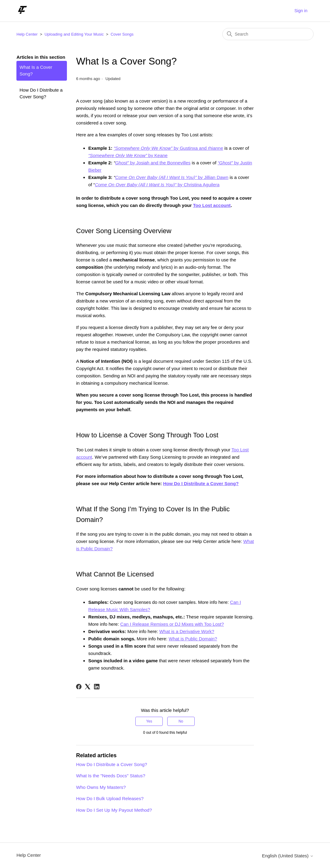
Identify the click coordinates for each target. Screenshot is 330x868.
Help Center (27, 34)
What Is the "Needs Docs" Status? (111, 776)
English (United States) (288, 856)
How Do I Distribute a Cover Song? (41, 93)
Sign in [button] (301, 11)
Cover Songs (122, 34)
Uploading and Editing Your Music (74, 34)
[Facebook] (79, 687)
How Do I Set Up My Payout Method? (114, 810)
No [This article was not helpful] (181, 721)
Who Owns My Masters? (101, 787)
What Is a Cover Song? (36, 71)
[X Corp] (88, 687)
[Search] (268, 34)
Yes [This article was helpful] (149, 721)
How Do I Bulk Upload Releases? (110, 798)
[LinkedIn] (97, 687)
